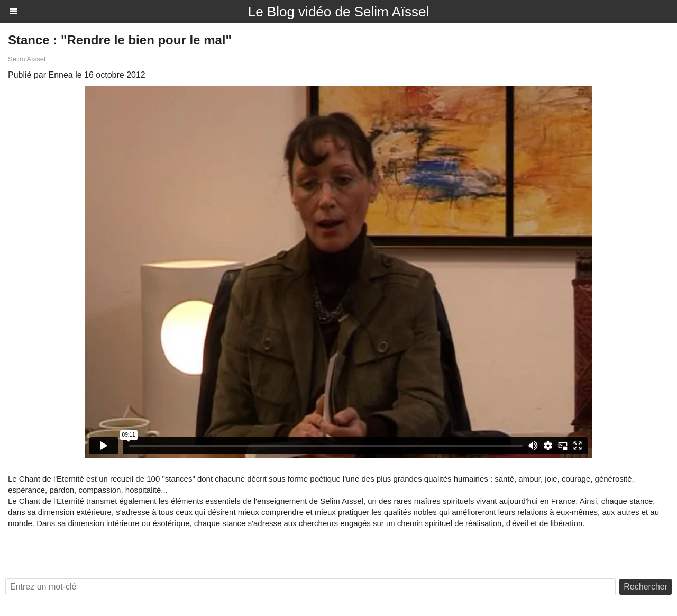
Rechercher (646, 587)
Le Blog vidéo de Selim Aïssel (339, 12)
